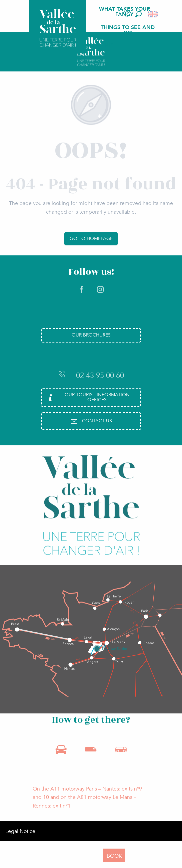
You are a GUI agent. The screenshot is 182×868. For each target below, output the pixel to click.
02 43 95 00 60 (91, 375)
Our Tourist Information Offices (88, 397)
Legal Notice (20, 831)
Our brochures (91, 335)
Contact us (91, 421)
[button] (138, 14)
